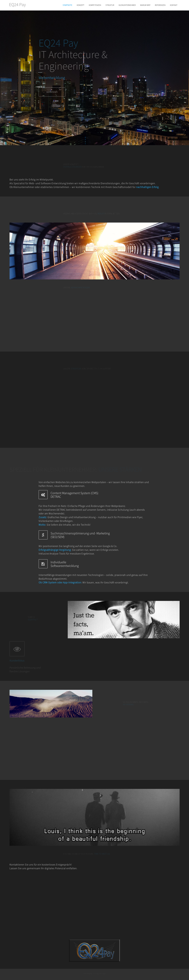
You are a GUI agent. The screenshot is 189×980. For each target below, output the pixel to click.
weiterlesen (52, 93)
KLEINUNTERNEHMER (127, 5)
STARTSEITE (67, 5)
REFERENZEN (160, 5)
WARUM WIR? (145, 5)
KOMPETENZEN (95, 5)
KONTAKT (174, 5)
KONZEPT (80, 5)
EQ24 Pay (17, 5)
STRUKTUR (110, 5)
